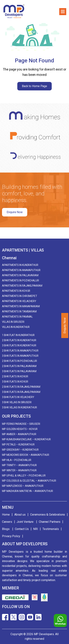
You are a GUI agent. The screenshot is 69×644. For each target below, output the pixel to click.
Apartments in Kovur (16, 291)
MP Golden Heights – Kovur (20, 429)
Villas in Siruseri (13, 322)
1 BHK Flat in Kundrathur (18, 335)
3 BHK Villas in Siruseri (17, 402)
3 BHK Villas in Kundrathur (19, 407)
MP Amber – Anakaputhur (19, 434)
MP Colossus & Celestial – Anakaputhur (29, 481)
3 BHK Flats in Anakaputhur (20, 356)
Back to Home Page (34, 86)
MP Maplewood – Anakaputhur (23, 486)
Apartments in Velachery (19, 301)
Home (6, 515)
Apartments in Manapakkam (21, 306)
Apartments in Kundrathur (20, 265)
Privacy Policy (11, 536)
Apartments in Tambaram (19, 311)
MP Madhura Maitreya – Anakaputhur (28, 491)
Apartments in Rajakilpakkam (22, 286)
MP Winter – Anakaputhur (19, 470)
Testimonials (51, 529)
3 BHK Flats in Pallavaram (19, 371)
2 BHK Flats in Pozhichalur (19, 361)
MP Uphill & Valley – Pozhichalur (24, 476)
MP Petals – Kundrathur (18, 445)
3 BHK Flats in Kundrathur (19, 345)
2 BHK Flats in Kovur (15, 376)
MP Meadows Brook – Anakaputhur (26, 455)
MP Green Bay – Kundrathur (20, 450)
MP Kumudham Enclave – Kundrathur (26, 439)
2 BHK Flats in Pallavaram (19, 366)
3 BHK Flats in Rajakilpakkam (21, 392)
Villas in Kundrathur (16, 327)
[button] (63, 12)
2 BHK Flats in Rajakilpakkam (21, 387)
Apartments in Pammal (17, 317)
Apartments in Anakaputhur (21, 270)
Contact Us (22, 529)
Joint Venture (25, 522)
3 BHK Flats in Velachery (18, 397)
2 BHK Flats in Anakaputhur (20, 351)
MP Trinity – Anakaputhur (19, 465)
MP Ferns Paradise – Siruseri (21, 424)
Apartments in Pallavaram (20, 275)
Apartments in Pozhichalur (21, 280)
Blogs (6, 529)
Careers (7, 522)
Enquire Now (15, 212)
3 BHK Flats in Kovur (15, 382)
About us (20, 515)
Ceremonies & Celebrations (48, 515)
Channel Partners (50, 522)
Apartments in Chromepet (20, 296)
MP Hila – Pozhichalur (17, 460)
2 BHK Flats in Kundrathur (19, 340)
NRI (36, 529)
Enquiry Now (65, 326)
